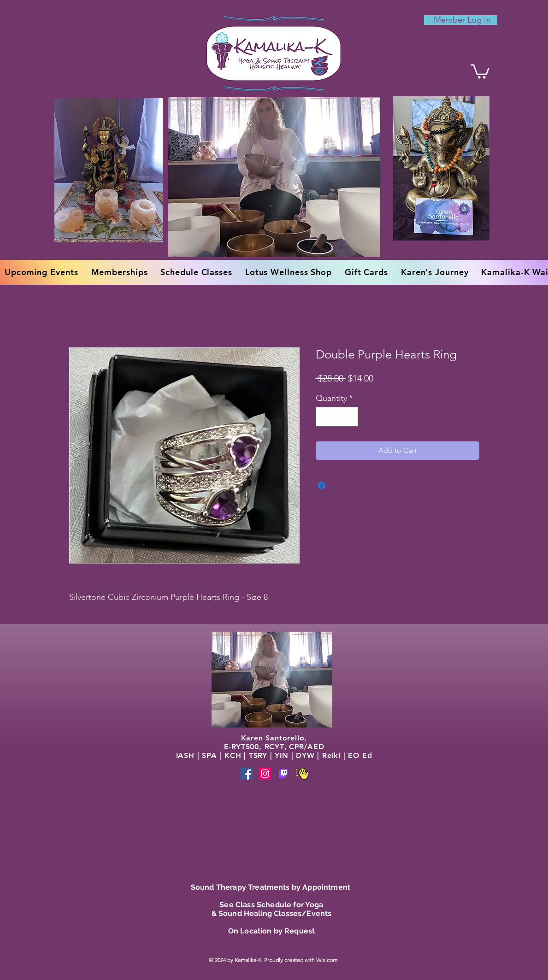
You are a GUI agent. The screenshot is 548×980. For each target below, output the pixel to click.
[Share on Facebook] (322, 486)
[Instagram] (265, 774)
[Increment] (350, 417)
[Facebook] (247, 774)
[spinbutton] (337, 417)
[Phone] (283, 774)
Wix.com (327, 960)
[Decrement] (324, 417)
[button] (480, 70)
